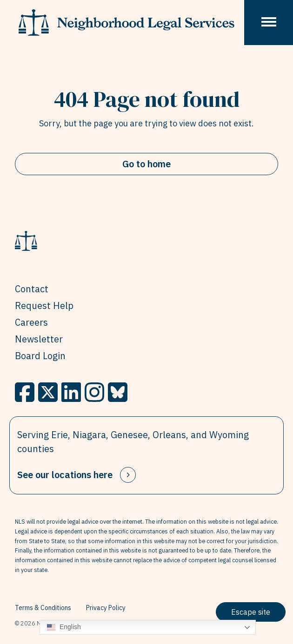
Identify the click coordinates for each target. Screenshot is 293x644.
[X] (48, 392)
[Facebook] (25, 392)
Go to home (146, 164)
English (64, 627)
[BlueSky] (118, 392)
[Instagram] (94, 392)
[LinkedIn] (71, 392)
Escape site (251, 612)
